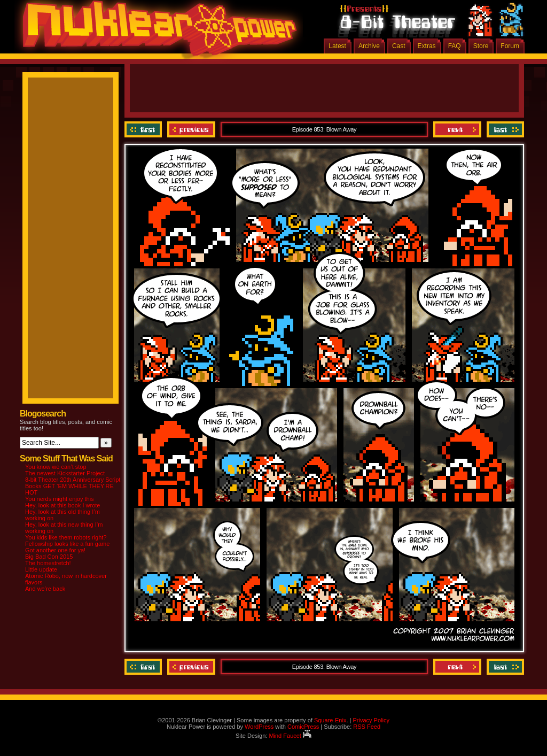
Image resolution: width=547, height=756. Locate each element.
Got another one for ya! (55, 550)
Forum (510, 46)
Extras (427, 46)
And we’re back (45, 589)
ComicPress (303, 727)
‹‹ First (144, 129)
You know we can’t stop (56, 467)
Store (481, 46)
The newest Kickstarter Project (65, 473)
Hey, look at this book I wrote (62, 505)
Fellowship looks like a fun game (67, 544)
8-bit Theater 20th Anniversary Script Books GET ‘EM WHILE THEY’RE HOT (73, 486)
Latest (337, 46)
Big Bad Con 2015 (49, 557)
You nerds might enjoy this (60, 499)
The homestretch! (48, 563)
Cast (399, 46)
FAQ (455, 46)
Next (457, 129)
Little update (41, 569)
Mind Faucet (290, 736)
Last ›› (504, 129)
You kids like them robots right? (66, 537)
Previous (191, 129)
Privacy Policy (371, 720)
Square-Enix (330, 720)
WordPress (259, 727)
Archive (369, 46)
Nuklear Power (156, 32)
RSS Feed (367, 727)
